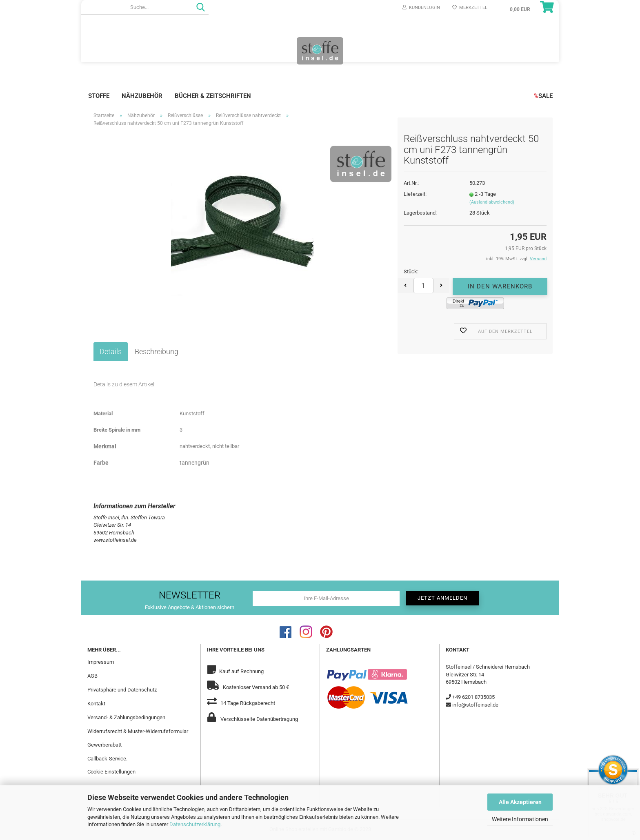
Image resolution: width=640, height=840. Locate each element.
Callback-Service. (107, 759)
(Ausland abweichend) (492, 202)
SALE (543, 96)
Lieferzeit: (415, 194)
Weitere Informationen (520, 819)
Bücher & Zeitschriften (213, 96)
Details (111, 351)
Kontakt (96, 704)
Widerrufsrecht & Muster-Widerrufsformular (138, 731)
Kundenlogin (421, 8)
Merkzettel (470, 8)
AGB (92, 676)
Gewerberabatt (104, 745)
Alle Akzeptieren (520, 802)
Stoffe (99, 96)
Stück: (411, 272)
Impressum (101, 662)
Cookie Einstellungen (111, 772)
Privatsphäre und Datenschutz (122, 690)
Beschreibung (157, 351)
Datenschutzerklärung (195, 824)
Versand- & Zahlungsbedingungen (126, 717)
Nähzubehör (142, 96)
